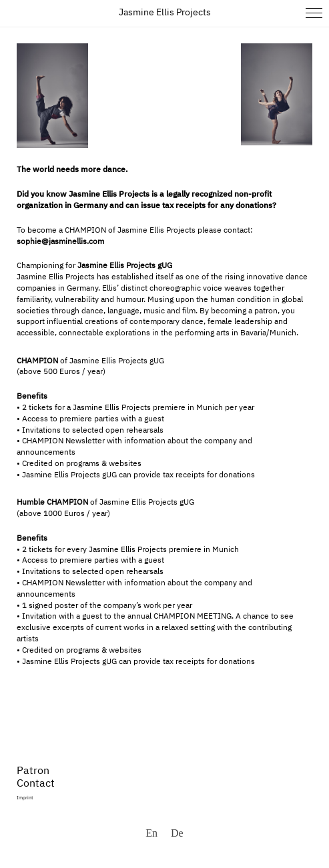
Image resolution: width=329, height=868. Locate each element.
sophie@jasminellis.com (60, 242)
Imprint (25, 798)
